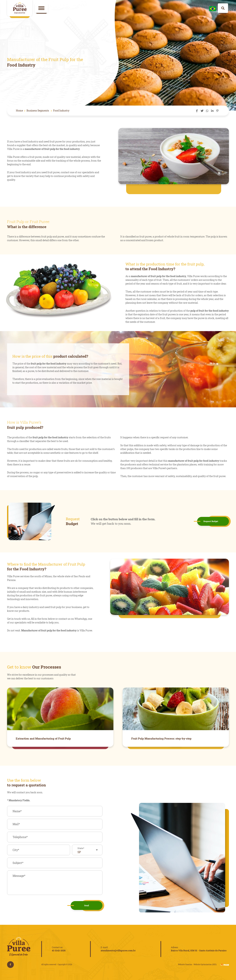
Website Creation (185, 965)
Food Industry (61, 111)
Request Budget (211, 521)
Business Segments (38, 111)
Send (87, 905)
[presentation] (34, 906)
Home (19, 111)
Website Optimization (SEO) (205, 965)
